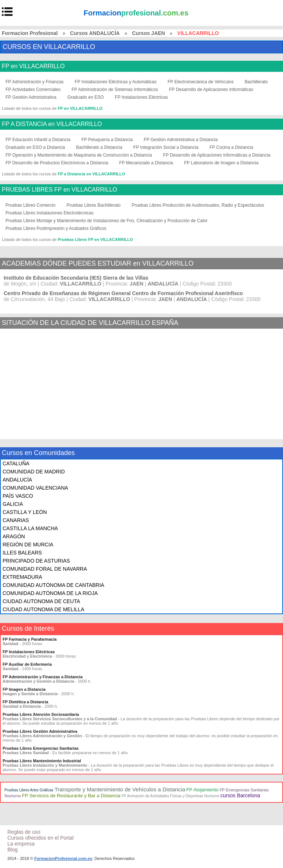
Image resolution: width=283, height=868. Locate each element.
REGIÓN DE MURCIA (28, 545)
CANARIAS (16, 520)
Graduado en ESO (86, 97)
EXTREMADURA (22, 577)
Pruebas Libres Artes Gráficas (29, 790)
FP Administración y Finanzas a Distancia (43, 677)
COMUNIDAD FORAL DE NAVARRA (45, 569)
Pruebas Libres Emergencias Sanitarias (41, 748)
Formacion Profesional (30, 33)
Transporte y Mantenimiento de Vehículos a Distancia (120, 789)
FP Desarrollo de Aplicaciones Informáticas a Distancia (216, 155)
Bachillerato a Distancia (99, 147)
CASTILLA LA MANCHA (30, 528)
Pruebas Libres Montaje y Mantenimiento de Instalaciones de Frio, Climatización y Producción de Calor (106, 221)
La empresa (21, 844)
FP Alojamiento (202, 790)
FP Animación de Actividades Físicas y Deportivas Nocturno (170, 796)
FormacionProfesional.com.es (63, 858)
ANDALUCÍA (17, 480)
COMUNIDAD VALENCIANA (35, 488)
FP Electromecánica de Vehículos (201, 82)
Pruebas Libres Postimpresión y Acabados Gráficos (56, 228)
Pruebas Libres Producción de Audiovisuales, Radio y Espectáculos (198, 205)
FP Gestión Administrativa (31, 97)
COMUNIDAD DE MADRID (34, 472)
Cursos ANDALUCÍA (95, 33)
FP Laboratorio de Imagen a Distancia (221, 163)
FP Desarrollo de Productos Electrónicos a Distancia (57, 163)
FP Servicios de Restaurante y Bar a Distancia (71, 796)
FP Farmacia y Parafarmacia (30, 639)
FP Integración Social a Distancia (166, 147)
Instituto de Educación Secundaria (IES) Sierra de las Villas (76, 278)
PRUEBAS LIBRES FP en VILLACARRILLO (60, 190)
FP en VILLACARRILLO (33, 66)
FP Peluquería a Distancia (107, 140)
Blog (13, 850)
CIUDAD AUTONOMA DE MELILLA (43, 609)
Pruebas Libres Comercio (30, 205)
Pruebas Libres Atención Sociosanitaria (41, 714)
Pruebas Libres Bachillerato (93, 205)
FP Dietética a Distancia (25, 702)
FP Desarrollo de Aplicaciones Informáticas (211, 90)
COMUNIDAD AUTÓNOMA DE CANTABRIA (53, 585)
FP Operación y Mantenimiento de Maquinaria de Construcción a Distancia (79, 155)
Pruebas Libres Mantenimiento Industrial (42, 761)
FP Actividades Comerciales (33, 90)
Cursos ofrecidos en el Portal (41, 838)
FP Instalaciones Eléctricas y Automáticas (116, 82)
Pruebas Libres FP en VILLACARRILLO (95, 239)
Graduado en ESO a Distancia (35, 147)
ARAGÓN (14, 536)
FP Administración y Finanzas (35, 82)
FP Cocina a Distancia (231, 147)
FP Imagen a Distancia (24, 689)
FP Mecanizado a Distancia (146, 163)
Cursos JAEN (148, 33)
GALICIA (13, 504)
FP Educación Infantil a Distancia (38, 140)
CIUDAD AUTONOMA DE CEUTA (41, 601)
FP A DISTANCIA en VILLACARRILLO (52, 124)
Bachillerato (256, 82)
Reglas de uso (24, 832)
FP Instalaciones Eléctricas (141, 97)
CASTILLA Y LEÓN (25, 512)
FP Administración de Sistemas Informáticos (115, 90)
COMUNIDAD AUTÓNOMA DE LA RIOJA (50, 593)
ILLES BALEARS (22, 553)
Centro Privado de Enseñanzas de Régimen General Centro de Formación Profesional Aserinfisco (123, 293)
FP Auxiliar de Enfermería (27, 664)
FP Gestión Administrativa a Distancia (181, 140)
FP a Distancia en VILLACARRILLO (92, 174)
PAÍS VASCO (18, 496)
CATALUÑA (16, 463)
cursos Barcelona (240, 795)
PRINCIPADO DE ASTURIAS (36, 561)
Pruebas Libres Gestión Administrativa (40, 731)
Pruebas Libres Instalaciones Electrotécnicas (50, 213)
